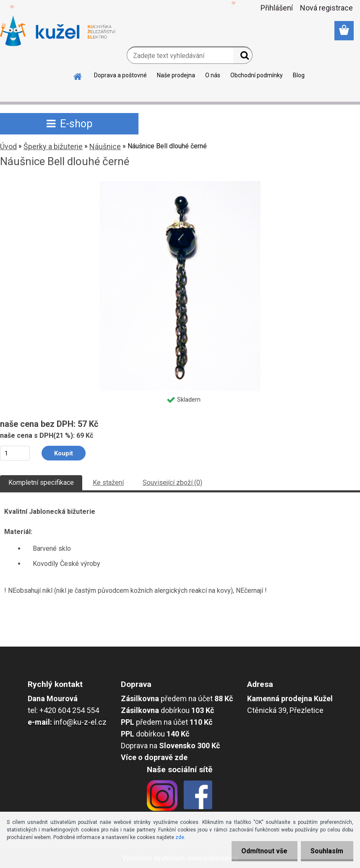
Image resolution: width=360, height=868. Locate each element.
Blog (299, 75)
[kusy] (15, 453)
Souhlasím (326, 851)
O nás (213, 75)
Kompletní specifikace (41, 483)
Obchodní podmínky (257, 75)
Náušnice (105, 146)
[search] (243, 57)
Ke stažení (108, 483)
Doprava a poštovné (120, 75)
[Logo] (58, 31)
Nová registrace (326, 8)
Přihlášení (277, 8)
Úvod (8, 146)
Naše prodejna (176, 75)
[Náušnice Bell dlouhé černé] (180, 184)
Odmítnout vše (263, 851)
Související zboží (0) (172, 483)
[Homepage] (78, 75)
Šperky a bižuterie (53, 146)
